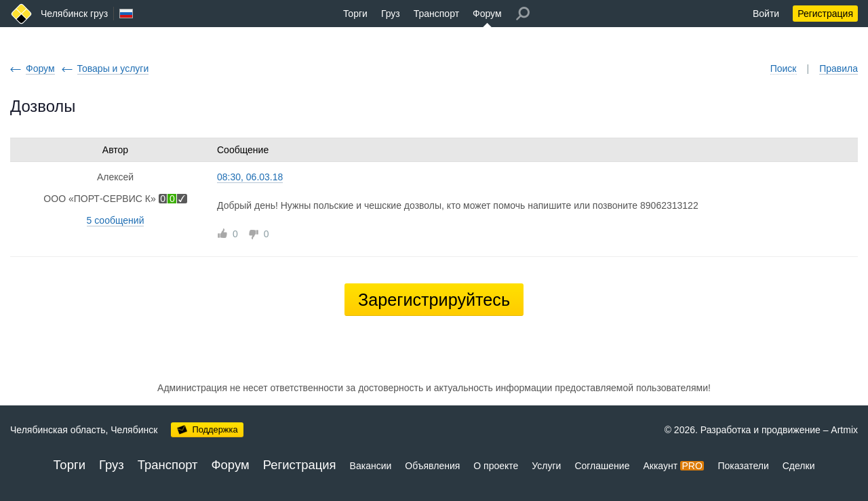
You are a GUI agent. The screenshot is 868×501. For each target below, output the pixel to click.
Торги (355, 14)
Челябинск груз (74, 14)
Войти (766, 14)
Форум (487, 14)
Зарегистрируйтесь (434, 300)
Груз (391, 14)
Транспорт (436, 14)
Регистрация (825, 14)
